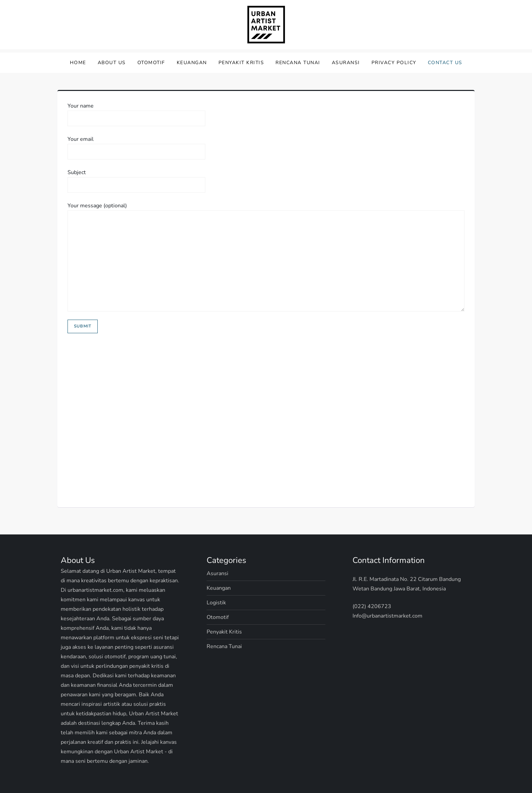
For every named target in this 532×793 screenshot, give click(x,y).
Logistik (216, 603)
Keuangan (192, 63)
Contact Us (445, 63)
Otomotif (151, 63)
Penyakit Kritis (241, 63)
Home (78, 63)
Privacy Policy (394, 63)
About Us (112, 63)
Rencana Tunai (298, 63)
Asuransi (346, 63)
